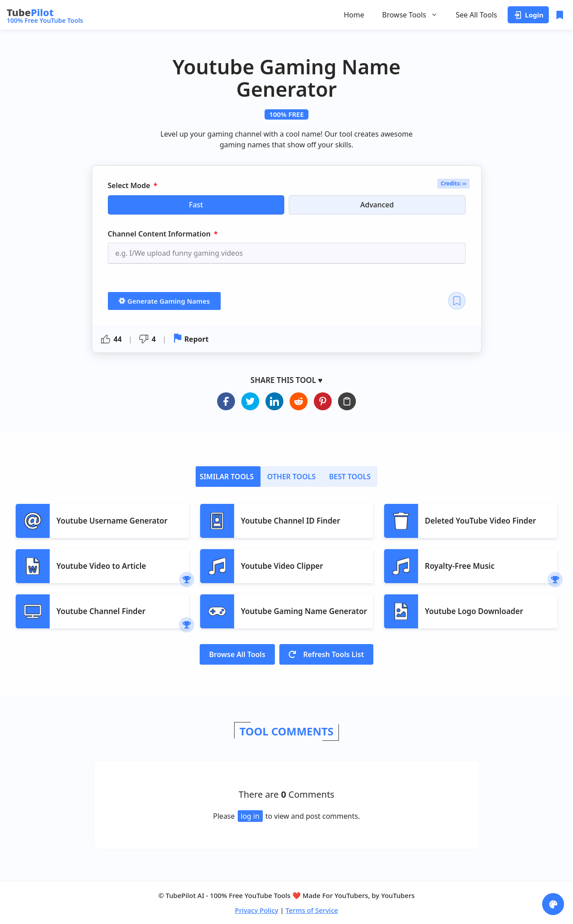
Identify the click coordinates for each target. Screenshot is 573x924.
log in (250, 816)
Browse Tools (410, 15)
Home (354, 15)
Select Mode (130, 186)
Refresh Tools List (326, 654)
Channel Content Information (160, 234)
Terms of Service (312, 910)
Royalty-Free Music (460, 566)
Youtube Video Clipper (282, 566)
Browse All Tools (237, 654)
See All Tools (477, 15)
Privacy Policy (257, 910)
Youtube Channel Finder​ (101, 611)
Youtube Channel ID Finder (291, 521)
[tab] (228, 477)
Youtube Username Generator (112, 521)
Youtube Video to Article (101, 566)
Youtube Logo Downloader (474, 611)
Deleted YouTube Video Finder (480, 521)
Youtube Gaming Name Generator (304, 611)
